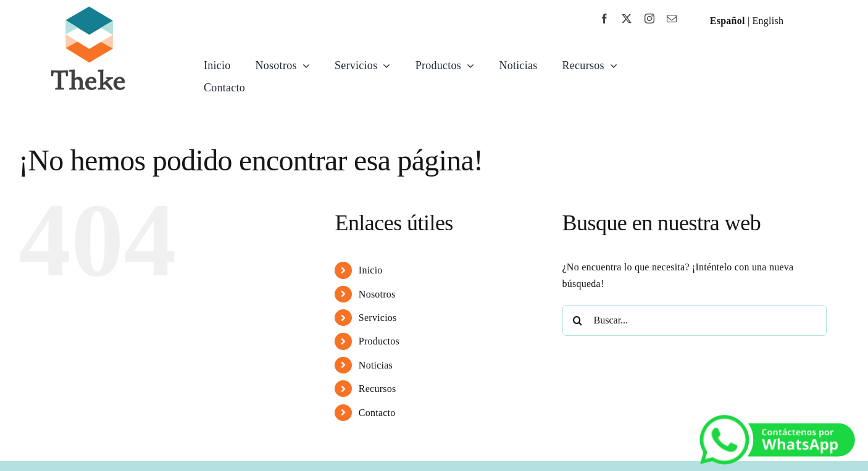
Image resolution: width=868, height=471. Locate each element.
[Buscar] (578, 320)
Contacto (377, 413)
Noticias (376, 365)
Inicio (371, 270)
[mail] (672, 19)
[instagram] (649, 19)
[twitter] (627, 19)
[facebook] (604, 19)
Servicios (378, 318)
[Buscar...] (695, 320)
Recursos (378, 389)
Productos (379, 341)
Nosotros (377, 294)
